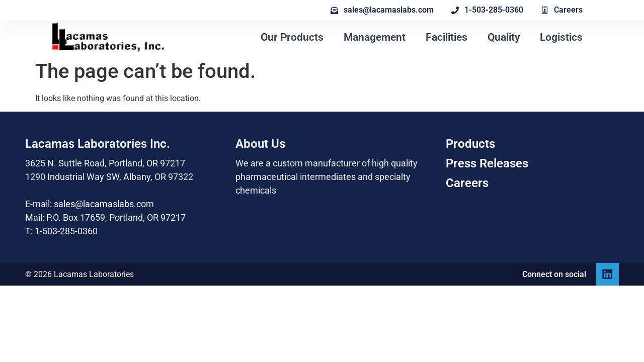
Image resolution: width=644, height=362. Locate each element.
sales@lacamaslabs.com (104, 204)
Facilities (447, 37)
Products (470, 144)
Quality (504, 37)
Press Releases (487, 163)
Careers (467, 183)
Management (375, 37)
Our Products (292, 37)
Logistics (561, 37)
